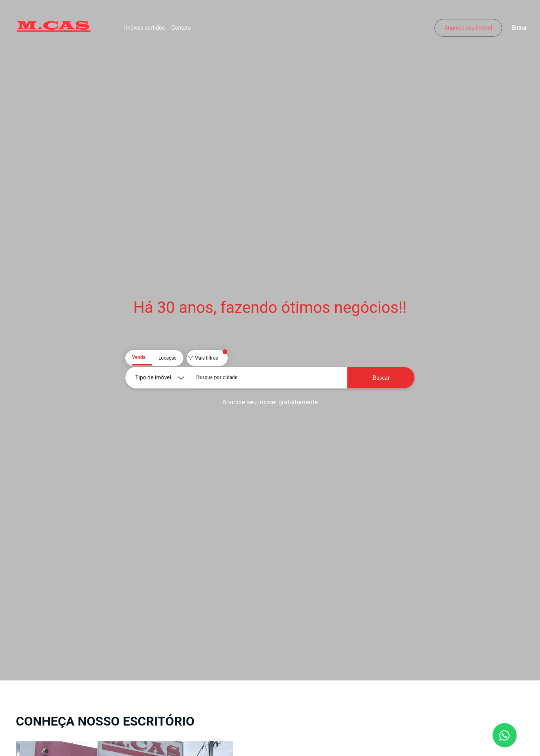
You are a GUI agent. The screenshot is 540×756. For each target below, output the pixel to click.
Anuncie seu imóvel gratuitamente (270, 402)
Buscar (381, 378)
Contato (184, 30)
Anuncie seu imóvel (465, 30)
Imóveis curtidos (148, 30)
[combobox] (269, 378)
